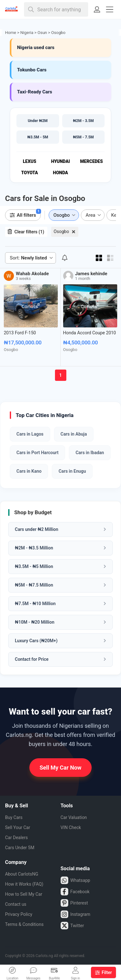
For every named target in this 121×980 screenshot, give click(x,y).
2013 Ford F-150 (20, 333)
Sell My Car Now (61, 768)
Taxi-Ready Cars (35, 92)
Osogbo (61, 231)
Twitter (72, 926)
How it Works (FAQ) (24, 884)
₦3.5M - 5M (38, 137)
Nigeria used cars (36, 47)
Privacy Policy (19, 914)
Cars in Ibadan (90, 453)
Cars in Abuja (74, 434)
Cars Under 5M (20, 848)
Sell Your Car (18, 827)
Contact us (16, 904)
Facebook (75, 892)
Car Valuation (74, 817)
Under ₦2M (38, 121)
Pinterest (74, 903)
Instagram (76, 914)
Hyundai (61, 161)
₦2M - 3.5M (83, 121)
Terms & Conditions (24, 924)
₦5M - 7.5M (83, 137)
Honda (61, 173)
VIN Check (71, 827)
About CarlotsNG (22, 874)
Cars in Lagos (30, 434)
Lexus (29, 161)
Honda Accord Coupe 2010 (90, 333)
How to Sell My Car (24, 894)
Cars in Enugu (72, 471)
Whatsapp (76, 880)
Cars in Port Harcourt (37, 453)
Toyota (30, 173)
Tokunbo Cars (32, 70)
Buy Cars (14, 817)
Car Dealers (16, 838)
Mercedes (92, 161)
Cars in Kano (29, 471)
